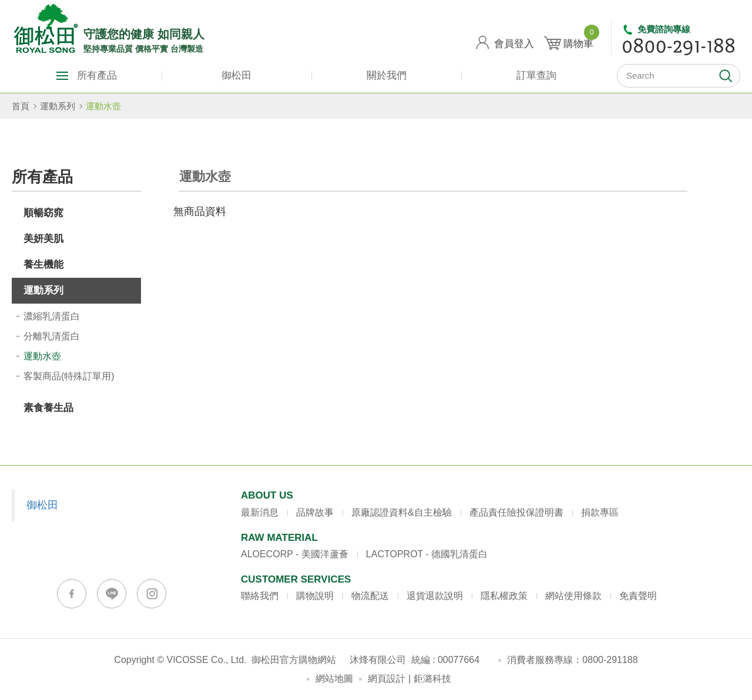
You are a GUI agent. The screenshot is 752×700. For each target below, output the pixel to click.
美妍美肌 (43, 239)
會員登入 (514, 44)
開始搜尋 (726, 76)
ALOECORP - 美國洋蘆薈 (295, 554)
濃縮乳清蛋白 (52, 316)
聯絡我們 (260, 596)
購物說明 (315, 596)
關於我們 (387, 75)
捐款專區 (600, 512)
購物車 (578, 39)
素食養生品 (48, 408)
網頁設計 (387, 679)
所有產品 (97, 75)
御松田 (236, 75)
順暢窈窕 (43, 213)
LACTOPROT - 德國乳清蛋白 (427, 554)
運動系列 (58, 106)
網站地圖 (334, 679)
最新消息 (260, 512)
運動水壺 (103, 106)
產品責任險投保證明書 (516, 512)
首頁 (21, 106)
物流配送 (370, 596)
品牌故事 (315, 512)
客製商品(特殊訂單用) (69, 376)
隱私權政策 (504, 596)
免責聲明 (638, 596)
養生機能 (43, 265)
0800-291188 (610, 660)
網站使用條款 (573, 596)
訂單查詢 (536, 75)
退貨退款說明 (435, 596)
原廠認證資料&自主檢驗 (402, 512)
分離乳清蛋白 (52, 336)
